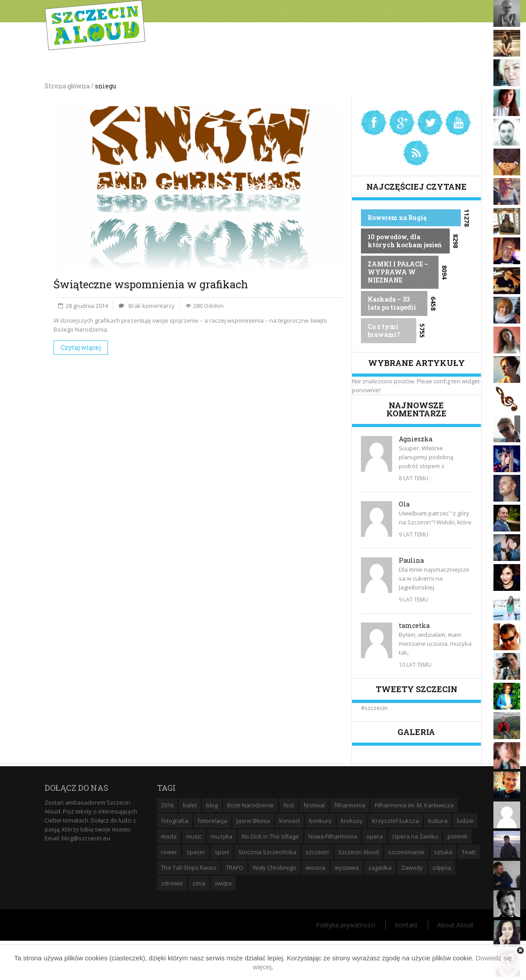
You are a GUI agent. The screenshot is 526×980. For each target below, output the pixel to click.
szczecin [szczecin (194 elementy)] (317, 852)
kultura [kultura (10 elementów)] (438, 821)
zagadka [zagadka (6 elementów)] (380, 868)
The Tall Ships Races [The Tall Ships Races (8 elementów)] (189, 868)
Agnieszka (416, 439)
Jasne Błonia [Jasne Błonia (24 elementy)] (253, 821)
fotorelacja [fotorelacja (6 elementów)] (212, 821)
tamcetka (414, 625)
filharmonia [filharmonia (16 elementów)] (350, 805)
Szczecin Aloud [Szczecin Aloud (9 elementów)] (358, 852)
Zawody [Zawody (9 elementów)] (412, 868)
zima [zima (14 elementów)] (199, 883)
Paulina (411, 560)
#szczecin (374, 708)
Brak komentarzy (152, 306)
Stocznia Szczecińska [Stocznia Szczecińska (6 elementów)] (267, 852)
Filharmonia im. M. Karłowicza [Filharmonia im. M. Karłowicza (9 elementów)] (414, 805)
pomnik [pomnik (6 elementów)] (458, 836)
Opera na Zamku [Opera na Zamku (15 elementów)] (415, 836)
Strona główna (67, 86)
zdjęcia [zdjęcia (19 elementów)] (442, 868)
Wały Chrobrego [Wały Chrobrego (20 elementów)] (274, 868)
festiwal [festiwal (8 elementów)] (314, 805)
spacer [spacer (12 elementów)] (196, 852)
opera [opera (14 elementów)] (375, 836)
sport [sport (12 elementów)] (222, 852)
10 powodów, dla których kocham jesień (405, 241)
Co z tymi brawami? (384, 330)
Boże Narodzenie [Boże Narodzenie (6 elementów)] (251, 805)
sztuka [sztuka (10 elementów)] (443, 852)
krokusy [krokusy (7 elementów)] (352, 821)
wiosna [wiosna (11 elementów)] (315, 868)
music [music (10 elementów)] (194, 836)
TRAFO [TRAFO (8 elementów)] (234, 868)
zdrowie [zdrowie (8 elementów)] (172, 883)
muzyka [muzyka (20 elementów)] (222, 836)
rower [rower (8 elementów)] (169, 852)
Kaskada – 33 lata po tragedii (392, 303)
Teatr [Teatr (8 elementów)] (469, 852)
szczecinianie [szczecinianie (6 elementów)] (406, 852)
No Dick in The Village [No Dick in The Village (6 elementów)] (270, 836)
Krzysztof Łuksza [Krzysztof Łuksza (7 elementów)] (396, 821)
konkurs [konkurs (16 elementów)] (320, 821)
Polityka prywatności (346, 925)
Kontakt (406, 925)
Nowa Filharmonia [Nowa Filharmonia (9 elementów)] (333, 836)
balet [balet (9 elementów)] (190, 805)
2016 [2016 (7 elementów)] (167, 805)
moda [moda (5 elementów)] (169, 836)
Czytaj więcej (81, 347)
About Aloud (455, 925)
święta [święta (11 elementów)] (223, 883)
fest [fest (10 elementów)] (289, 805)
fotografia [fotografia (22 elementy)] (175, 821)
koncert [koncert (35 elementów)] (290, 821)
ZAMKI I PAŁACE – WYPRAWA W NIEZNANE (398, 272)
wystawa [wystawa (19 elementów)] (347, 868)
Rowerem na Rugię (397, 218)
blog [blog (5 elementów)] (212, 805)
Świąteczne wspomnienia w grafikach (151, 284)
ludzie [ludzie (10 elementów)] (465, 821)
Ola (404, 504)
